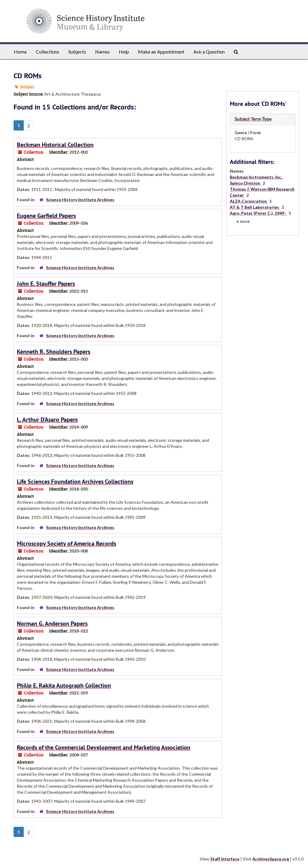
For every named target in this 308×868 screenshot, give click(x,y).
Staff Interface (225, 859)
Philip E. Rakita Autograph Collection (64, 685)
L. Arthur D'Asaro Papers (47, 420)
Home (20, 52)
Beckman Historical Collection (55, 145)
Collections (48, 52)
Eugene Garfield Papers (46, 216)
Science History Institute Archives (80, 200)
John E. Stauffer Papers (46, 284)
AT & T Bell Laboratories (255, 207)
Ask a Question (209, 52)
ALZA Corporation (249, 201)
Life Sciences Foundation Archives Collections (75, 482)
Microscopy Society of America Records (66, 543)
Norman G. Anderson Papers (52, 623)
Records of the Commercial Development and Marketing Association (104, 747)
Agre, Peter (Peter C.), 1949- (258, 213)
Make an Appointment (161, 52)
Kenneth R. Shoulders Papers (54, 352)
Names (102, 52)
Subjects (77, 52)
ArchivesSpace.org (271, 859)
